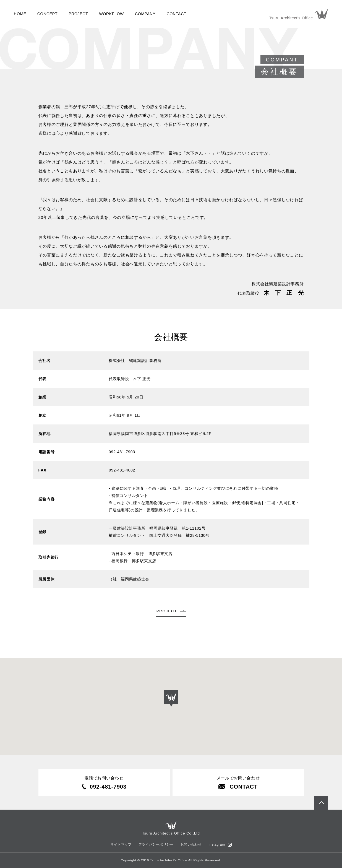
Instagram (217, 844)
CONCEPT (47, 14)
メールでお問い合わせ (238, 783)
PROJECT (78, 14)
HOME (20, 14)
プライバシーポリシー (156, 844)
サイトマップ (121, 844)
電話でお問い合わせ (104, 783)
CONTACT (177, 14)
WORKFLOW (111, 14)
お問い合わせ (191, 844)
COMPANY (145, 14)
